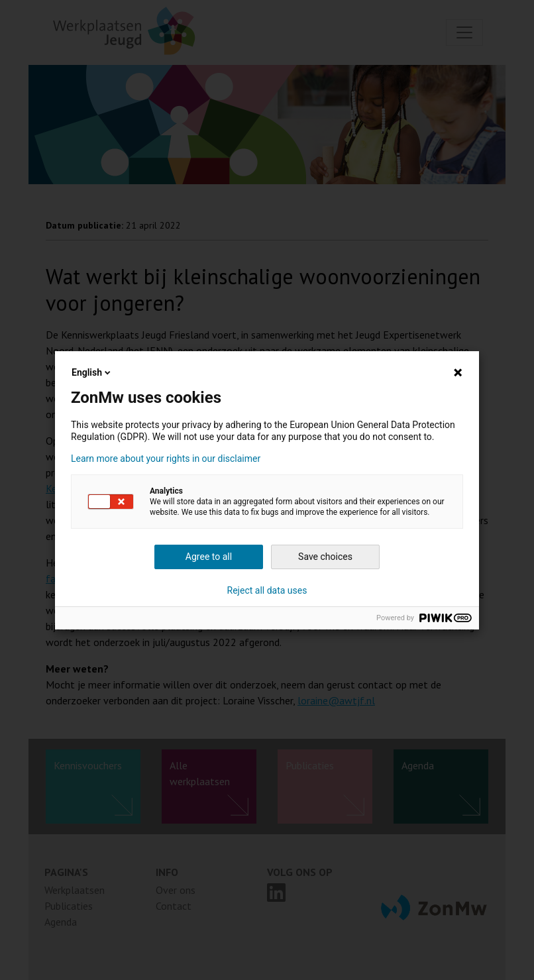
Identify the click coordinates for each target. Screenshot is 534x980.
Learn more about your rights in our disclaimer (166, 459)
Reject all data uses (267, 590)
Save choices (325, 557)
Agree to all (209, 557)
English (92, 372)
